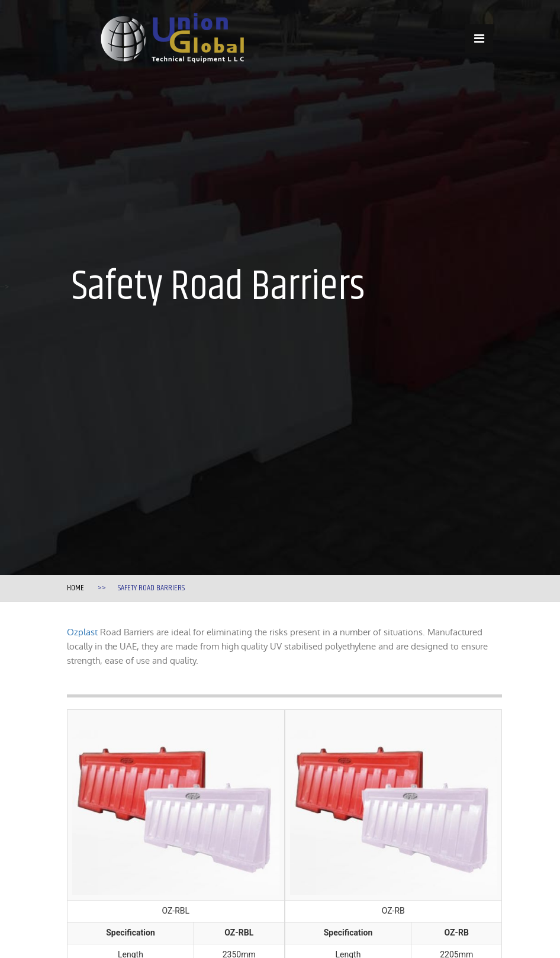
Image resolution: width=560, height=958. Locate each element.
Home (75, 588)
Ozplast (82, 632)
